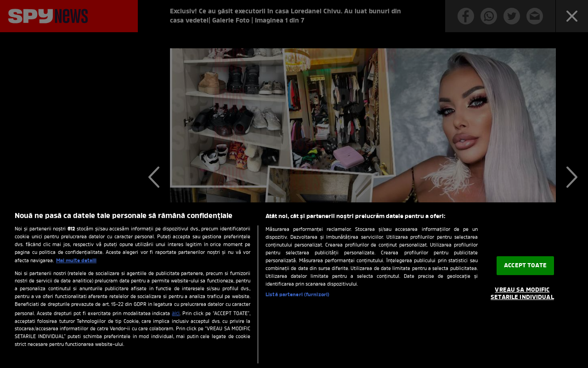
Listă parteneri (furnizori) (297, 295)
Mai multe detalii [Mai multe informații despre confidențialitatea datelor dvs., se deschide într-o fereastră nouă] (76, 261)
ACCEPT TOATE (525, 266)
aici (176, 314)
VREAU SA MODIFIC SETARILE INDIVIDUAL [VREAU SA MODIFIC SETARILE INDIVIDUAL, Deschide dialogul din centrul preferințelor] (522, 294)
